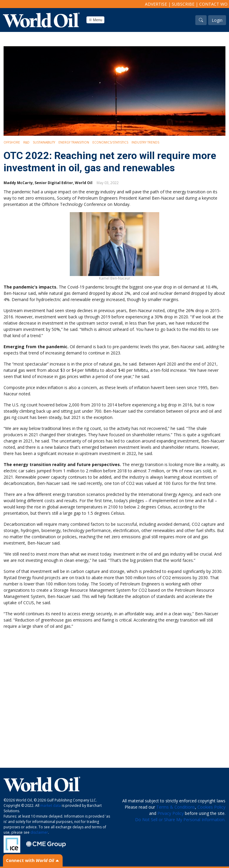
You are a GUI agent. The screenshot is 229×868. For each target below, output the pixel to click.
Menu (95, 20)
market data (51, 805)
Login (217, 20)
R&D (26, 142)
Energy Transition (74, 142)
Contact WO (213, 4)
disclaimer (39, 832)
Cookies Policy (211, 807)
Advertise (156, 4)
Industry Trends (145, 142)
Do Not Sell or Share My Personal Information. (180, 820)
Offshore (12, 142)
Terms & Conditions (176, 807)
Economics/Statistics (110, 142)
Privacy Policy (171, 813)
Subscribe (183, 4)
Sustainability (44, 142)
